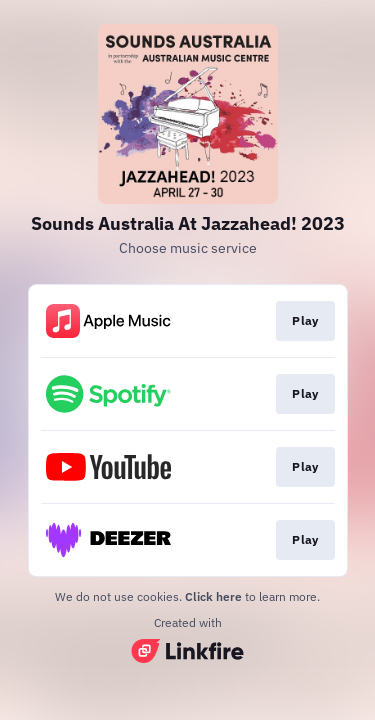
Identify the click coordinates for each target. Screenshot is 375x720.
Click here (213, 596)
